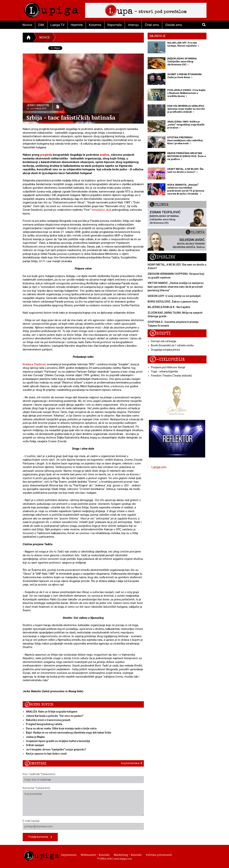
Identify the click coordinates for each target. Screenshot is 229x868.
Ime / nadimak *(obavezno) (83, 778)
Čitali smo (152, 25)
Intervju (133, 25)
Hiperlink (77, 25)
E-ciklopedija (167, 360)
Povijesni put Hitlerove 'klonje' (168, 367)
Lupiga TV (57, 25)
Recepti (160, 333)
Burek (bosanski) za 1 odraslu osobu (172, 345)
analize (105, 155)
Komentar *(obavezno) (83, 801)
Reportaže (115, 25)
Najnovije (157, 36)
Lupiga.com (159, 467)
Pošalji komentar (40, 837)
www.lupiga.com (123, 859)
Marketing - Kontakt (128, 855)
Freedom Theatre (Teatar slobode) (172, 376)
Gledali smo (174, 25)
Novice (27, 25)
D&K (41, 25)
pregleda (46, 155)
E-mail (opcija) (83, 825)
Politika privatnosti (159, 855)
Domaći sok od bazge (164, 341)
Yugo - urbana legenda (164, 371)
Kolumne (95, 25)
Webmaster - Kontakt (95, 855)
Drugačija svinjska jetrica (165, 350)
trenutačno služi (101, 210)
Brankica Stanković (34, 364)
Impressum (69, 855)
